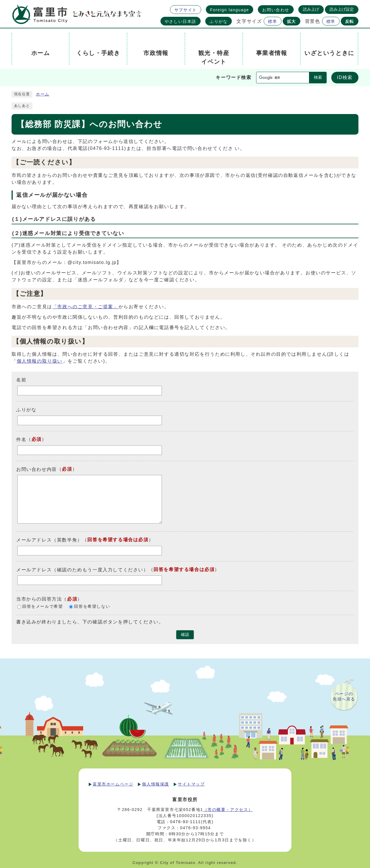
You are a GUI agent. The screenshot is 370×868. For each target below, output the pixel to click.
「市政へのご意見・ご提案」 (85, 307)
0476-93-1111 (185, 822)
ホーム (43, 94)
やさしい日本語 (181, 21)
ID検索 (345, 77)
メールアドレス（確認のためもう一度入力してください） (82, 569)
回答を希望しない (92, 607)
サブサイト (186, 10)
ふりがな (219, 21)
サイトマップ (191, 784)
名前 (21, 380)
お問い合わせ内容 (37, 469)
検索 (318, 77)
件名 (21, 439)
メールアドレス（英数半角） (49, 540)
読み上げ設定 (342, 9)
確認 (185, 635)
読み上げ (311, 9)
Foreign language (230, 10)
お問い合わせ (276, 10)
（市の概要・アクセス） (228, 810)
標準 (272, 21)
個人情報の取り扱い (40, 361)
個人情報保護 (156, 784)
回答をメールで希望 (42, 607)
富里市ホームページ (113, 784)
